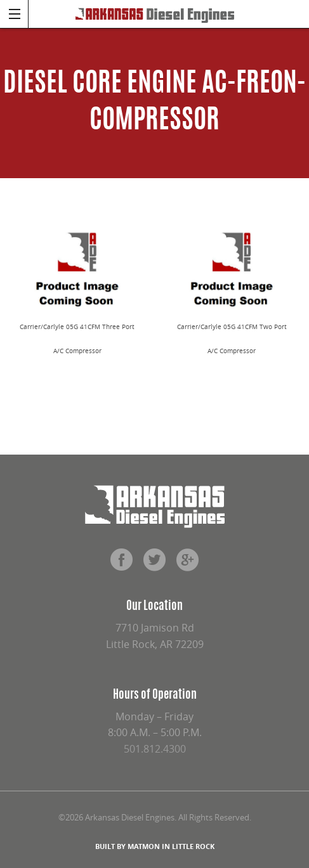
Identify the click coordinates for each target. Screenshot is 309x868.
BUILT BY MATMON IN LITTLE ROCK (155, 846)
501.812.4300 (155, 749)
